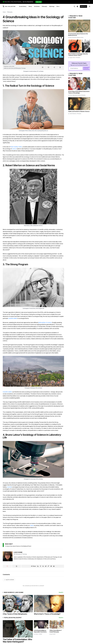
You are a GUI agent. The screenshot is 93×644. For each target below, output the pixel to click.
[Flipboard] (51, 566)
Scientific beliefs (7, 392)
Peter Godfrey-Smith (16, 147)
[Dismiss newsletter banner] (89, 2)
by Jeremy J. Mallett (38, 634)
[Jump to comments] (43, 67)
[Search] (74, 6)
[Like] (7, 566)
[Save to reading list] (48, 67)
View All (61, 592)
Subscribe (39, 2)
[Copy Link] (48, 566)
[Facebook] (41, 566)
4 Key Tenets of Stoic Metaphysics (15, 614)
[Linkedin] (38, 566)
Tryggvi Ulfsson (72, 57)
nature (32, 525)
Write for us (83, 6)
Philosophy (10, 12)
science (14, 149)
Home (4, 12)
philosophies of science (45, 322)
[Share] (54, 67)
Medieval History (80, 37)
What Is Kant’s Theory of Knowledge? (47, 614)
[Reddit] (46, 566)
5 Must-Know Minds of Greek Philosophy (55, 631)
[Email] (54, 566)
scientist (9, 487)
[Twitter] (43, 566)
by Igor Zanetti (52, 634)
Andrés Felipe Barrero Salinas (75, 95)
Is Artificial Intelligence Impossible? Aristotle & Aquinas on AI (40, 631)
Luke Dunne (11, 68)
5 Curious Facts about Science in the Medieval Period (18, 546)
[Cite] (60, 67)
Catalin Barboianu (73, 114)
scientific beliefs (13, 318)
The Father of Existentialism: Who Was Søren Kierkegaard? (17, 641)
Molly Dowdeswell (73, 37)
